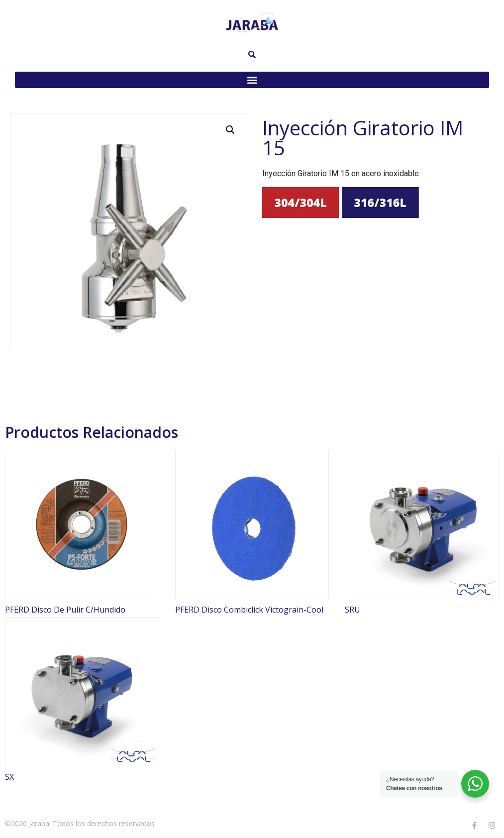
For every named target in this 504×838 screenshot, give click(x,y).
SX (9, 777)
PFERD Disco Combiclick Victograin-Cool (249, 610)
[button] (252, 80)
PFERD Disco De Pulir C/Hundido (65, 610)
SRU (353, 610)
